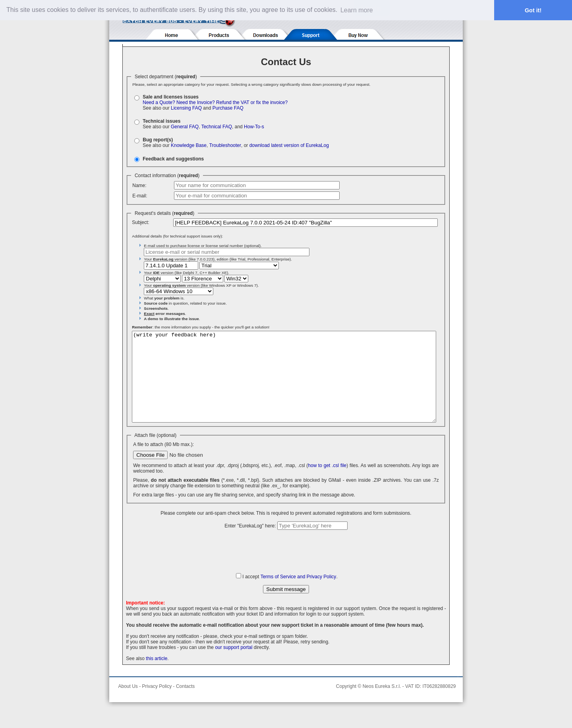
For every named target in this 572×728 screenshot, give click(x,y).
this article (157, 676)
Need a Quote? (159, 102)
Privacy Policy (157, 704)
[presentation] (286, 569)
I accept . (290, 595)
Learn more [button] (357, 10)
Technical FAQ (217, 127)
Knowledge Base (189, 145)
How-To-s (254, 127)
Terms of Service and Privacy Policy (299, 595)
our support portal (234, 665)
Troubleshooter (225, 145)
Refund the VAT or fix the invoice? (252, 102)
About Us (128, 704)
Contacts (185, 704)
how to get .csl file (327, 483)
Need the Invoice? (196, 102)
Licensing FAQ (186, 108)
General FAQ (185, 127)
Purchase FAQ (228, 108)
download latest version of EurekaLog (289, 145)
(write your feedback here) (284, 386)
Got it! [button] (533, 10)
